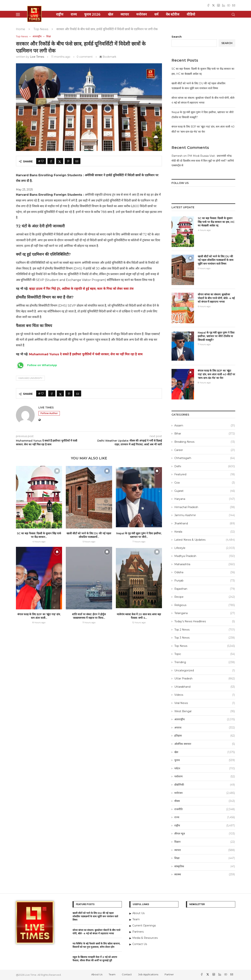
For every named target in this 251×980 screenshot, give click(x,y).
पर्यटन (205, 769)
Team (112, 974)
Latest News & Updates (205, 540)
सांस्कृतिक (205, 867)
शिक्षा (205, 858)
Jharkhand (205, 524)
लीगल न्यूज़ (205, 834)
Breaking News (205, 442)
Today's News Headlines (205, 622)
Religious (205, 605)
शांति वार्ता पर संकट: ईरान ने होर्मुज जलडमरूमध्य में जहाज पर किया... (89, 616)
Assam (205, 426)
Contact (127, 974)
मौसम (205, 801)
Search (177, 37)
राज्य (74, 14)
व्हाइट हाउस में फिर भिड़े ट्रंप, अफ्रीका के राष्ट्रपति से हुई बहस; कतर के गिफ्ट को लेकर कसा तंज (81, 289)
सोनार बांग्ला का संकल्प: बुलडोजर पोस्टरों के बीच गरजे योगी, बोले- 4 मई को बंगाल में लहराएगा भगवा (216, 298)
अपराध (205, 728)
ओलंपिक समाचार (205, 744)
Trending (205, 662)
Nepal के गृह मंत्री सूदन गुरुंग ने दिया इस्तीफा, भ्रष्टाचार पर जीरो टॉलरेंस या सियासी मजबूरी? (216, 336)
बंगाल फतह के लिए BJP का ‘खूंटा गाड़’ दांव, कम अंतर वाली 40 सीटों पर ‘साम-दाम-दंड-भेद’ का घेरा (216, 374)
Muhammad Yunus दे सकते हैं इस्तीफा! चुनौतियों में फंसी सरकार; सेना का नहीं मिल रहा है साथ (86, 354)
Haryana (205, 499)
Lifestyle (205, 548)
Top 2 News (205, 630)
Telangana (205, 613)
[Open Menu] (18, 15)
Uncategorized (205, 671)
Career (205, 450)
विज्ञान (205, 842)
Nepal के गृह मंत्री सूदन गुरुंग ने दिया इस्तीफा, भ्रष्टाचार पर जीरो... (139, 535)
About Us (97, 974)
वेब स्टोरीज (173, 14)
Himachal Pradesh (205, 507)
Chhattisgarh (205, 458)
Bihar (205, 434)
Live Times (37, 57)
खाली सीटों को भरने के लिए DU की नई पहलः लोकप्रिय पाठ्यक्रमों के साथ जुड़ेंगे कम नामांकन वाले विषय (216, 260)
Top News (41, 29)
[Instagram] (218, 5)
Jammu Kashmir (205, 515)
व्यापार (125, 14)
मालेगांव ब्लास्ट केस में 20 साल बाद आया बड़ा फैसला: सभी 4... (139, 616)
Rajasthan (205, 589)
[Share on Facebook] (51, 161)
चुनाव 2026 (92, 14)
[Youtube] (229, 5)
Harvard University (30, 378)
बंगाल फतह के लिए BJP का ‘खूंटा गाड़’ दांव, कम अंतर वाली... (39, 616)
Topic (205, 654)
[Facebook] (208, 5)
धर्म (156, 14)
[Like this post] (42, 161)
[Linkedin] (224, 5)
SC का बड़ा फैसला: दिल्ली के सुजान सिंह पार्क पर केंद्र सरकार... (39, 535)
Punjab (205, 581)
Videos (205, 695)
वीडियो (191, 14)
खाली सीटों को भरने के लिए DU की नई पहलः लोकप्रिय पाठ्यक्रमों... (89, 535)
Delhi (205, 466)
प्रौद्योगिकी (205, 785)
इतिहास (205, 736)
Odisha (205, 572)
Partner (169, 974)
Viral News (205, 703)
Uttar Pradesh (205, 679)
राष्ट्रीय (60, 14)
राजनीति (205, 809)
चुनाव (205, 760)
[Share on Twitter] (60, 161)
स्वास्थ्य (205, 875)
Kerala (205, 532)
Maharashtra (205, 564)
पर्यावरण (205, 777)
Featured (205, 475)
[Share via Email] (77, 161)
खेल (111, 14)
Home (21, 29)
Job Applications (148, 974)
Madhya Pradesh (205, 556)
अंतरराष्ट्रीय (205, 720)
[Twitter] (213, 5)
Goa (205, 483)
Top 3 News (205, 638)
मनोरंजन (142, 14)
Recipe (205, 597)
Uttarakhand (205, 687)
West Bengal (205, 711)
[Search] (233, 15)
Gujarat (205, 491)
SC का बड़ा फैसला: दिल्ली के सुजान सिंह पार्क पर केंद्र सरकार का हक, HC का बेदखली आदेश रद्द (216, 222)
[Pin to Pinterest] (68, 161)
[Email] (234, 5)
